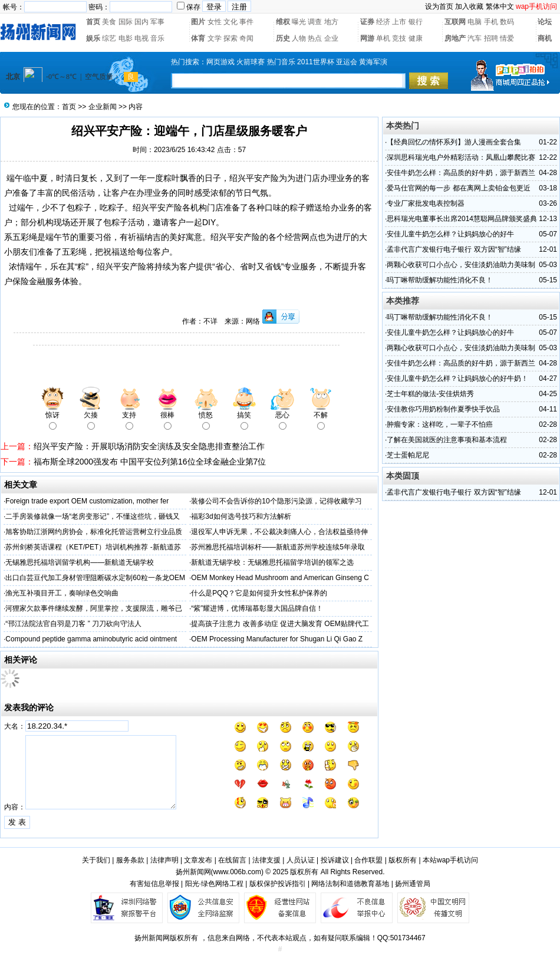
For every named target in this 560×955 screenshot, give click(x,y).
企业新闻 (103, 107)
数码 (507, 22)
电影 (126, 38)
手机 (491, 22)
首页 (93, 22)
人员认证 (301, 860)
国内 (141, 22)
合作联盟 (368, 860)
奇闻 (246, 38)
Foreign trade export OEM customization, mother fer (87, 501)
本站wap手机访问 (450, 860)
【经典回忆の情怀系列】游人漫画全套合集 (454, 142)
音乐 (157, 38)
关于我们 (96, 860)
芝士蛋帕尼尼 (408, 455)
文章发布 (198, 860)
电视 (141, 38)
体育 (198, 38)
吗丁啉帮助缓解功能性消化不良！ (440, 280)
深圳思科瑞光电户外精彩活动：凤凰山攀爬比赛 (461, 157)
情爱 (507, 38)
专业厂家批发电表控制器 (426, 203)
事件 (246, 22)
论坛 (545, 22)
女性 (215, 22)
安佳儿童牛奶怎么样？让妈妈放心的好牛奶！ (457, 378)
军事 (157, 22)
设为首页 (439, 6)
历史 (283, 38)
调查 (315, 22)
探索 (230, 38)
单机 (383, 38)
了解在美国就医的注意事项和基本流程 (447, 440)
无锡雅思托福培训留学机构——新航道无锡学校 (80, 562)
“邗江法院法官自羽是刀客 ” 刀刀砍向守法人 (73, 624)
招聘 (491, 38)
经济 (383, 22)
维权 (283, 22)
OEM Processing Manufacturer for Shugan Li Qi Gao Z (277, 639)
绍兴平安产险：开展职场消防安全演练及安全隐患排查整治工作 (149, 446)
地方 (331, 22)
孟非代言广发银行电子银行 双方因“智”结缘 (454, 249)
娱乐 (93, 38)
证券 (367, 22)
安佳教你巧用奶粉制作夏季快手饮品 (443, 409)
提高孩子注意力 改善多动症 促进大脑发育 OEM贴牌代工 (280, 624)
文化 (230, 22)
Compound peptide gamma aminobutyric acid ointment (91, 639)
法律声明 (164, 860)
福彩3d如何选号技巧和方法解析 (241, 516)
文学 (215, 38)
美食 (109, 22)
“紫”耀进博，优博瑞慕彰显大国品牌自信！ (257, 608)
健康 (416, 38)
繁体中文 (500, 6)
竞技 (399, 38)
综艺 (109, 38)
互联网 (455, 22)
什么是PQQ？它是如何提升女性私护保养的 (259, 593)
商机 (545, 38)
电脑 (475, 22)
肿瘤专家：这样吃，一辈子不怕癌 (440, 424)
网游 (367, 38)
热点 (315, 38)
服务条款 (130, 860)
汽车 (475, 38)
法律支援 (266, 860)
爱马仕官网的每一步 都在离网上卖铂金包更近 (458, 188)
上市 (399, 22)
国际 (126, 22)
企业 (331, 38)
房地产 (455, 38)
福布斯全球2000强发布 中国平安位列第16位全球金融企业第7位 (150, 462)
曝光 (299, 22)
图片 (198, 22)
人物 (299, 38)
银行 (416, 22)
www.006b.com (237, 872)
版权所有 (403, 860)
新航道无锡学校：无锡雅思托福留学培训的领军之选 (272, 562)
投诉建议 (335, 860)
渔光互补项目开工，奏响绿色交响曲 (62, 593)
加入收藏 (469, 6)
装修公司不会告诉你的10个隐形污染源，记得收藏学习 (276, 501)
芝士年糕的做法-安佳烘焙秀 (430, 394)
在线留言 (232, 860)
